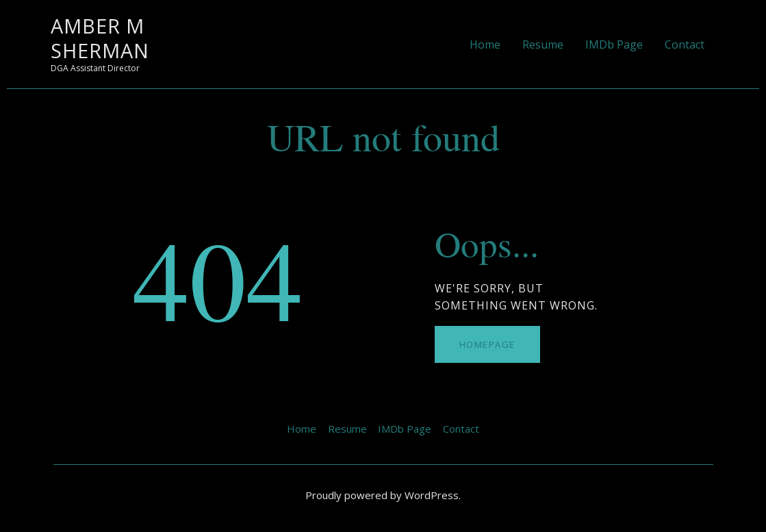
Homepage (487, 344)
